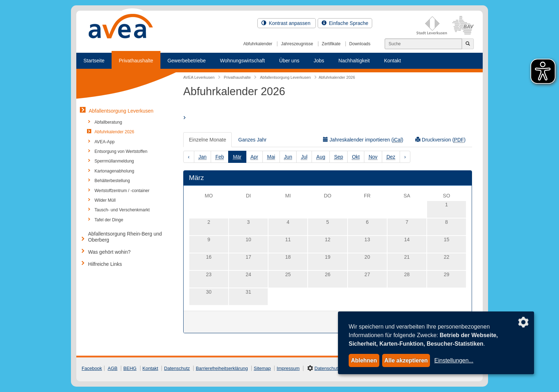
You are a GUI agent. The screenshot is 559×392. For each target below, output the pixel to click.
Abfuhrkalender (258, 44)
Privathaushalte (136, 61)
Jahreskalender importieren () (363, 140)
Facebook (92, 368)
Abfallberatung (108, 122)
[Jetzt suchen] (468, 44)
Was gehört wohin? (109, 252)
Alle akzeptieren (406, 360)
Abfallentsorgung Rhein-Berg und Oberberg (125, 237)
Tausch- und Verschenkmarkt (122, 210)
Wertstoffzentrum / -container (122, 191)
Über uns (289, 61)
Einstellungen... (454, 360)
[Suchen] (423, 44)
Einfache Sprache (345, 23)
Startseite (94, 61)
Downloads (360, 44)
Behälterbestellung (112, 181)
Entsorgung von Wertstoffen (121, 151)
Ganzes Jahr (252, 140)
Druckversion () (440, 140)
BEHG (130, 368)
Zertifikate (331, 44)
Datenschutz (177, 368)
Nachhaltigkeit (354, 61)
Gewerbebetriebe (187, 61)
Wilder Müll (105, 200)
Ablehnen (364, 360)
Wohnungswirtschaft (242, 61)
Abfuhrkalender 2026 (114, 132)
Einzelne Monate (207, 140)
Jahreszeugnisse (297, 44)
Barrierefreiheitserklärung (222, 368)
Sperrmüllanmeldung (114, 161)
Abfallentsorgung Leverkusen (121, 111)
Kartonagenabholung (114, 171)
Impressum (288, 368)
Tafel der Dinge (109, 220)
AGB (112, 368)
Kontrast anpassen (287, 23)
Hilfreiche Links (105, 264)
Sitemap (262, 368)
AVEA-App (104, 142)
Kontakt (392, 61)
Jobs (319, 61)
